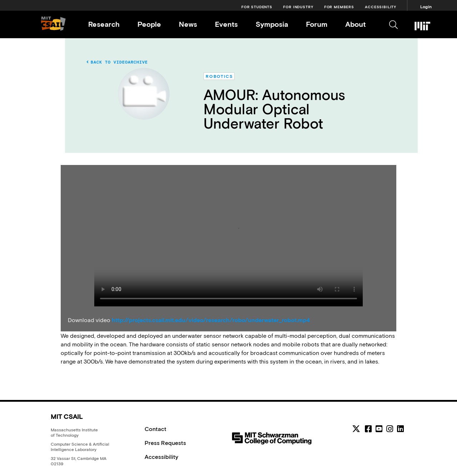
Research (104, 24)
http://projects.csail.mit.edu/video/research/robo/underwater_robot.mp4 (211, 320)
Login (426, 7)
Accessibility (381, 7)
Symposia (272, 24)
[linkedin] (400, 429)
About (355, 24)
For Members (339, 7)
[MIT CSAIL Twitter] (357, 430)
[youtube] (379, 429)
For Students (257, 7)
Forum (317, 24)
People (149, 24)
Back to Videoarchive (117, 62)
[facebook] (368, 429)
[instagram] (390, 429)
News (188, 24)
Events (226, 24)
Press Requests (165, 443)
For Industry (298, 7)
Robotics (219, 76)
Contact (155, 429)
